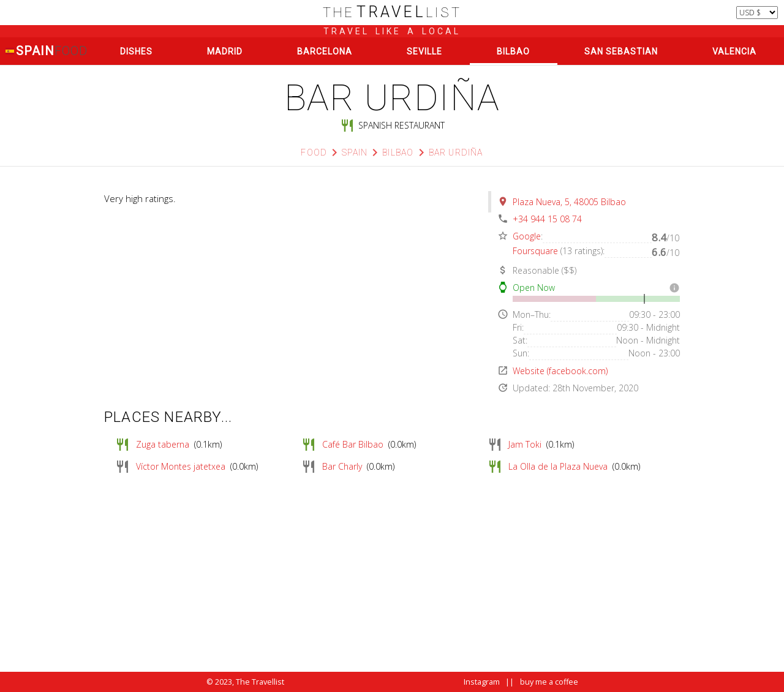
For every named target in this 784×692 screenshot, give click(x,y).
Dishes (136, 51)
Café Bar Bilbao (353, 444)
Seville (424, 51)
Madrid (225, 51)
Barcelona (325, 51)
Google (527, 236)
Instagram (482, 682)
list (392, 13)
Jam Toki (525, 444)
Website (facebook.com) (560, 371)
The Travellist (260, 682)
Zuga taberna (163, 444)
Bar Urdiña (456, 152)
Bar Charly (342, 466)
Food (314, 152)
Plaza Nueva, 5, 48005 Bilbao (569, 202)
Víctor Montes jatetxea (181, 466)
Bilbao (513, 51)
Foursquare (535, 251)
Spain (46, 51)
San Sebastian (621, 51)
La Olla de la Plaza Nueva (558, 466)
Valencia (734, 51)
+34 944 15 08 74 (547, 219)
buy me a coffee (549, 682)
